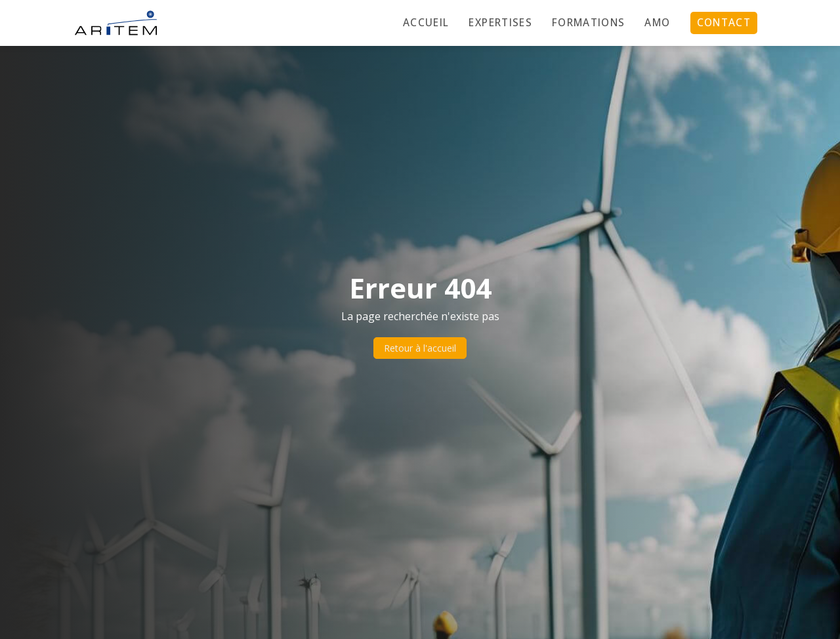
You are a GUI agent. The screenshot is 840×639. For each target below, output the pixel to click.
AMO (657, 23)
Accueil (426, 23)
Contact (724, 23)
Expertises (500, 23)
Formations (589, 23)
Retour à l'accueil (420, 348)
